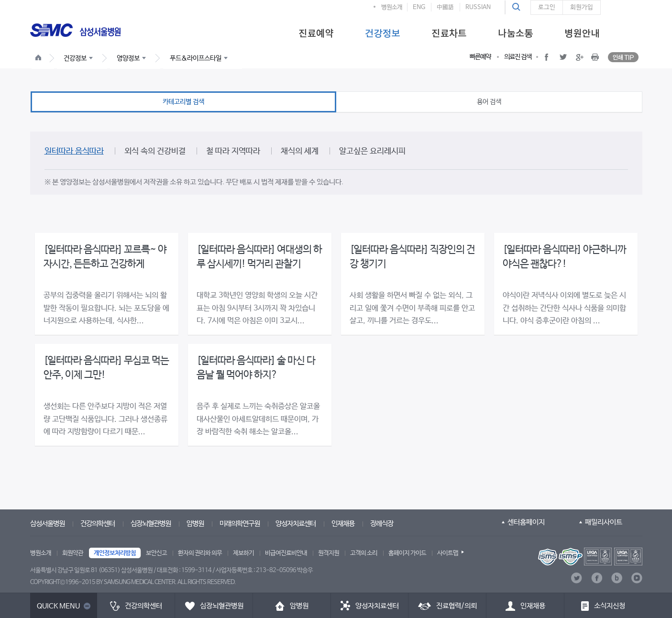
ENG (419, 7)
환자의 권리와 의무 (200, 553)
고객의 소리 (364, 553)
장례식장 (382, 524)
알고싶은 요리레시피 (372, 151)
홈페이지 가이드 (407, 553)
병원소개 (392, 7)
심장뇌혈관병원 (151, 524)
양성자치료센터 (296, 524)
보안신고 (156, 553)
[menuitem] (316, 33)
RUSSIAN (478, 7)
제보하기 (243, 553)
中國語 (445, 7)
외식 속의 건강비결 (155, 151)
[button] (518, 7)
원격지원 (329, 553)
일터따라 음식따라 (74, 151)
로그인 (547, 7)
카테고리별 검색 (183, 102)
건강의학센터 (98, 524)
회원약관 (73, 553)
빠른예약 (480, 57)
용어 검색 (489, 102)
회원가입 (582, 7)
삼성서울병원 (47, 524)
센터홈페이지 (526, 522)
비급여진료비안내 (286, 553)
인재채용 (343, 524)
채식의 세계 (300, 151)
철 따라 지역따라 (233, 151)
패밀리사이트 (604, 522)
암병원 (195, 524)
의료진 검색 (518, 57)
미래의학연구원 (240, 524)
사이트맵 (448, 553)
